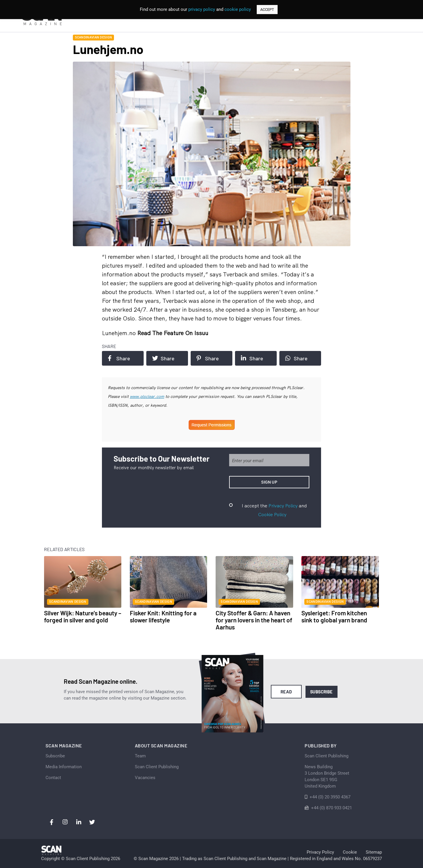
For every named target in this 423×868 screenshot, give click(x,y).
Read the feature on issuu (173, 333)
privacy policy (202, 9)
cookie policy (238, 9)
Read (286, 692)
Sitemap (374, 852)
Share (119, 358)
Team (140, 756)
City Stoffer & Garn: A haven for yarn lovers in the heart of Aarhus (254, 620)
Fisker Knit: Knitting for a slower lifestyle (163, 616)
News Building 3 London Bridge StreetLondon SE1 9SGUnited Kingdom (327, 776)
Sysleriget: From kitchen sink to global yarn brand (334, 616)
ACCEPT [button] (267, 10)
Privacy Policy (283, 506)
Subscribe (322, 692)
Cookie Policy (272, 514)
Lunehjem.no (120, 333)
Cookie (350, 852)
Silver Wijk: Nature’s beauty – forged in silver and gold (83, 616)
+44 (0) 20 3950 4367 (330, 797)
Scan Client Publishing (157, 767)
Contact (53, 778)
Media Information (64, 767)
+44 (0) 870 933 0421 (331, 808)
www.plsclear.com (147, 396)
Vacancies (145, 778)
